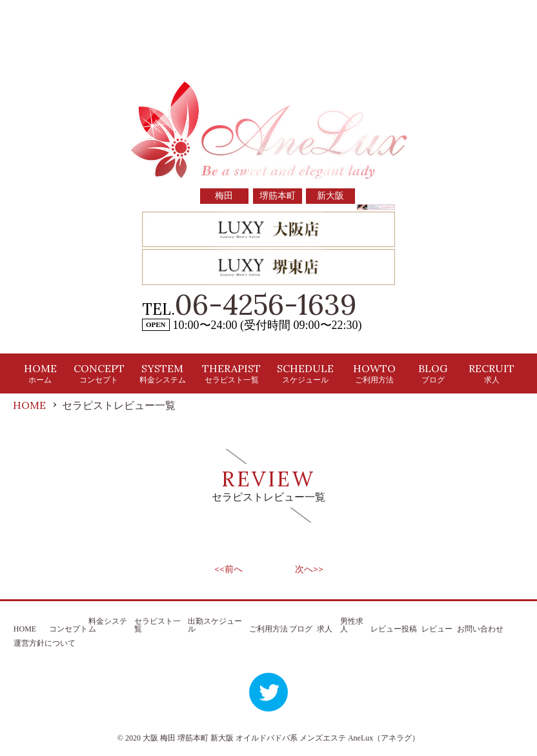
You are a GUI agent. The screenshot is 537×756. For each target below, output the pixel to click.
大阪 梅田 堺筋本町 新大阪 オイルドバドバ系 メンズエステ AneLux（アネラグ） (281, 738)
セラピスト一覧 (157, 625)
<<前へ (228, 569)
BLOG (433, 373)
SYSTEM (163, 373)
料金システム (108, 625)
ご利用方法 (268, 629)
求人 (325, 629)
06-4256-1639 (266, 304)
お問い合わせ (480, 629)
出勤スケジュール (215, 625)
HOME (40, 373)
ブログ (301, 629)
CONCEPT (99, 373)
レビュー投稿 (394, 629)
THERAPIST (231, 373)
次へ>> (309, 569)
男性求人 (352, 625)
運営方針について (45, 643)
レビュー (437, 629)
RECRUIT (491, 373)
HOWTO (374, 373)
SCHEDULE (305, 373)
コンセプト (68, 629)
